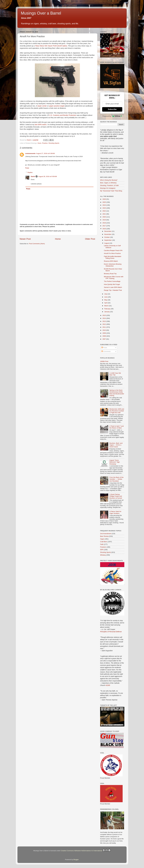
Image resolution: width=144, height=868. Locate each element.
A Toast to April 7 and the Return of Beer (116, 427)
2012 (104, 324)
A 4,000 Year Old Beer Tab (115, 374)
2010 (104, 330)
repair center (42, 106)
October (107, 237)
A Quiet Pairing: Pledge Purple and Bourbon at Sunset (116, 496)
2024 (104, 205)
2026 (104, 199)
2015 (104, 315)
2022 (104, 211)
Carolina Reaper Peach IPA (113, 250)
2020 (104, 217)
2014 (104, 318)
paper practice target (57, 106)
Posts (104, 348)
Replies (30, 172)
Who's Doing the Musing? (109, 180)
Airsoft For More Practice (112, 253)
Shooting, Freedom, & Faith (109, 185)
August (107, 243)
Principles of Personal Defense (111, 632)
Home (58, 239)
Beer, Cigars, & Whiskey (108, 183)
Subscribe (112, 109)
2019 (104, 220)
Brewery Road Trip (110, 274)
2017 (104, 226)
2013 (104, 321)
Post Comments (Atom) (37, 244)
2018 (104, 223)
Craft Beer (104, 542)
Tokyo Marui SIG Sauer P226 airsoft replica (51, 46)
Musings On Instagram (108, 188)
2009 (104, 333)
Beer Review (104, 536)
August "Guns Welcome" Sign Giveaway (115, 462)
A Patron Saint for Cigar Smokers (115, 512)
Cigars (102, 539)
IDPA (102, 550)
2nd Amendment (106, 534)
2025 (104, 202)
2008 (104, 336)
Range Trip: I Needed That (113, 290)
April (106, 303)
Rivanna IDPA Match (111, 261)
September (108, 240)
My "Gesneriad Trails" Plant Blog (111, 191)
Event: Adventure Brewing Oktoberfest (113, 265)
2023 (104, 208)
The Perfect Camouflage (112, 281)
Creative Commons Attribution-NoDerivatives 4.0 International (86, 850)
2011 (104, 327)
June (106, 297)
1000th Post (104, 361)
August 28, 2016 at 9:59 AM (48, 176)
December (108, 231)
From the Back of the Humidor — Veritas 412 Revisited (116, 479)
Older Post (90, 239)
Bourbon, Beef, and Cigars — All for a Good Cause (116, 445)
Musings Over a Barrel (41, 13)
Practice (45, 143)
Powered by (112, 116)
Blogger (76, 860)
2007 (104, 339)
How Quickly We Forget (112, 284)
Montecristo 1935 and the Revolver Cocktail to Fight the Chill (117, 411)
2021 (104, 214)
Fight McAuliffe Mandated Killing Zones (113, 257)
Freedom (103, 547)
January (107, 312)
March (107, 306)
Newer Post (25, 239)
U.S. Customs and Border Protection (63, 115)
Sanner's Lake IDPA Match (113, 287)
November (108, 234)
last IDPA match (41, 125)
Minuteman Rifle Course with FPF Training (114, 278)
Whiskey (103, 555)
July (106, 294)
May (106, 300)
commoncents (30, 153)
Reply (27, 168)
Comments (106, 351)
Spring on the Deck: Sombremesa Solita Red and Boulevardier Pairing (117, 393)
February (108, 309)
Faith (102, 544)
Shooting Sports (54, 143)
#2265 (108, 685)
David (33, 176)
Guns (39, 143)
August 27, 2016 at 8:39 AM (46, 153)
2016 (104, 229)
